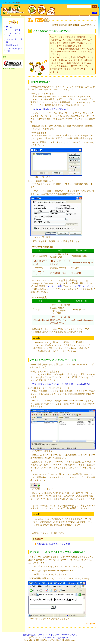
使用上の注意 (29, 635)
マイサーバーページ (84, 286)
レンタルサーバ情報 (14, 41)
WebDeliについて (69, 635)
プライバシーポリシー (48, 635)
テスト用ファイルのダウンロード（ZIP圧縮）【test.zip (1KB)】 (61, 384)
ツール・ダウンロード (14, 35)
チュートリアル (13, 30)
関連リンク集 (12, 45)
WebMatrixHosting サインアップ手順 (53, 544)
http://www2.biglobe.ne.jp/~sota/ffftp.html (50, 109)
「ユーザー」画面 (53, 286)
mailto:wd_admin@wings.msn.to (57, 637)
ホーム (9, 27)
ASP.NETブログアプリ (14, 50)
